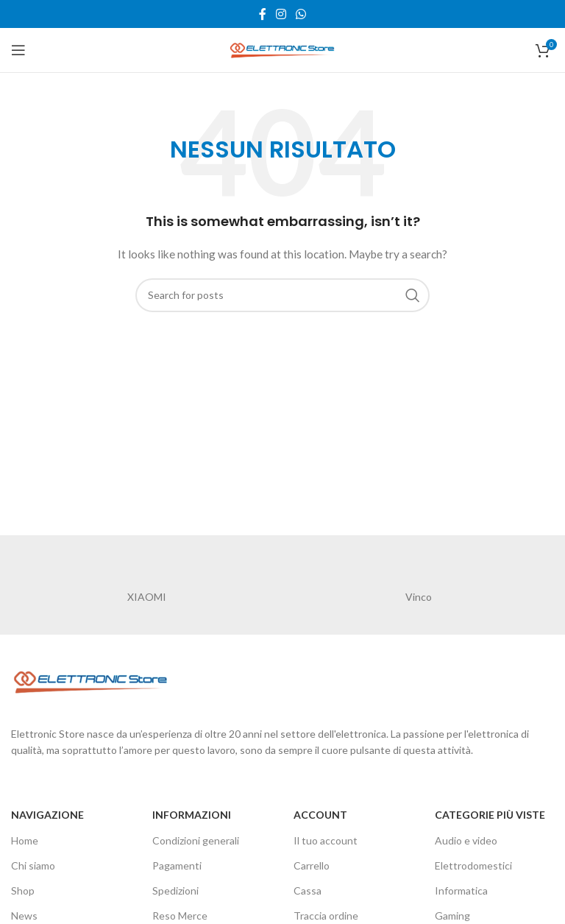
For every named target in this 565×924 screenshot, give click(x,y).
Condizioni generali (196, 840)
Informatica (461, 891)
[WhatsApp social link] (301, 14)
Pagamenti (177, 865)
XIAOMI (147, 597)
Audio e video (466, 840)
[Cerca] (282, 295)
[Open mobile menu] (18, 50)
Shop (23, 891)
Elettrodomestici (473, 865)
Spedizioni (175, 891)
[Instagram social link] (281, 14)
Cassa (308, 891)
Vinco (419, 597)
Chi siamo (33, 865)
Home (25, 840)
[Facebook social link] (262, 14)
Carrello (312, 865)
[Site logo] (282, 49)
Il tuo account (326, 840)
